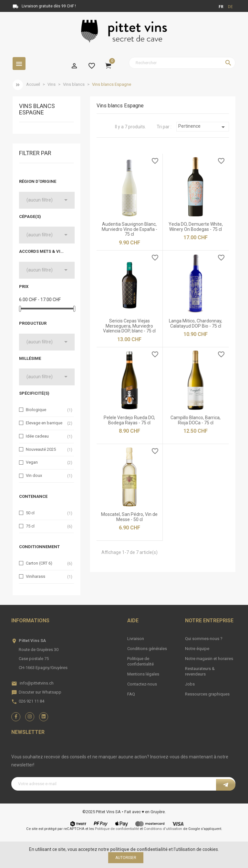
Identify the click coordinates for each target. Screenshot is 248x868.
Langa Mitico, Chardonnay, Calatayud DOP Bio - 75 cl (196, 323)
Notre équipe (197, 649)
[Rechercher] (182, 63)
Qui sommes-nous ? (204, 639)
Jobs (190, 684)
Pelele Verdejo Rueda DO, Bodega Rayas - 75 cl (129, 420)
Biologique (36, 410)
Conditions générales (147, 649)
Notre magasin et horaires (209, 659)
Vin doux (34, 475)
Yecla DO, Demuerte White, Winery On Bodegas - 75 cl (196, 227)
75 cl (30, 526)
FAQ (131, 694)
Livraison (136, 639)
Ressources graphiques (207, 694)
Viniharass (36, 576)
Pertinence (202, 127)
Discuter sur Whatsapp (40, 692)
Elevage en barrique (44, 423)
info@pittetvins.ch (37, 683)
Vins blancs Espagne (37, 109)
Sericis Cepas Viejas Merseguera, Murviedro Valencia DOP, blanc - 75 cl (129, 326)
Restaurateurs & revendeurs (200, 671)
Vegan (32, 462)
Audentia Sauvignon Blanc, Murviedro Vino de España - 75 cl (129, 229)
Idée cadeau (37, 436)
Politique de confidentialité (140, 661)
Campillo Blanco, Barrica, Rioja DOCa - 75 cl (196, 420)
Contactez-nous (142, 684)
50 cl (30, 513)
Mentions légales (143, 674)
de (230, 7)
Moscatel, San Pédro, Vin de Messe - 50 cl (129, 517)
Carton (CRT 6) (39, 563)
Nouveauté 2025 (41, 449)
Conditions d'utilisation (163, 829)
